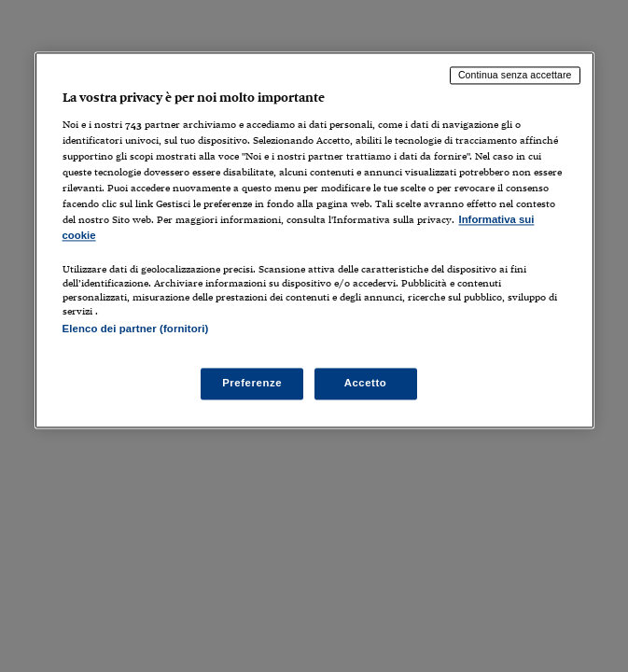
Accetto (366, 384)
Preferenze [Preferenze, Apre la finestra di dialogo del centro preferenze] (252, 384)
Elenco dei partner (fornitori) (136, 329)
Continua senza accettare (515, 75)
